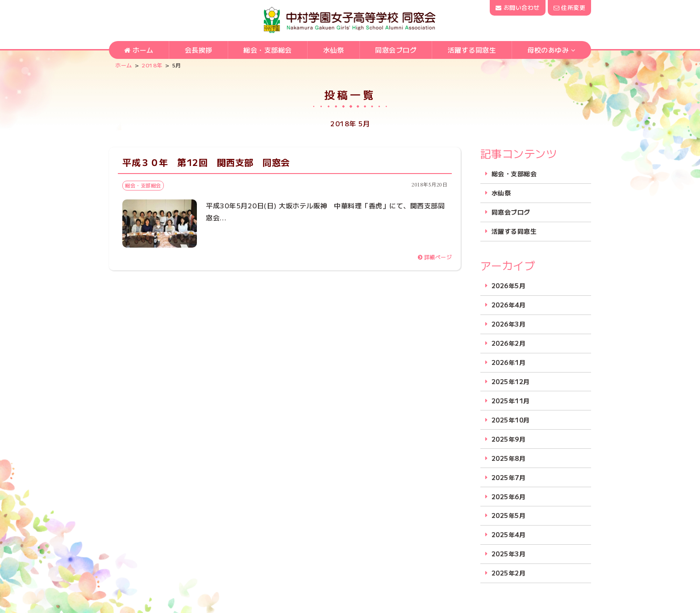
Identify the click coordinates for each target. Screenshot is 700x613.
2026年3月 (509, 324)
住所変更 (569, 7)
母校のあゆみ (548, 50)
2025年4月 (509, 535)
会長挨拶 (199, 50)
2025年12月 (511, 382)
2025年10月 (511, 420)
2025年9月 (509, 439)
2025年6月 (509, 497)
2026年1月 (509, 362)
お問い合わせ (517, 7)
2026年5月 (509, 286)
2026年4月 (509, 305)
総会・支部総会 (268, 50)
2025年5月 (509, 516)
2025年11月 (511, 401)
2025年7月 (509, 478)
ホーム (139, 50)
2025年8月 (509, 458)
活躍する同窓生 (472, 50)
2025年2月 (509, 573)
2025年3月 (509, 554)
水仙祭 (334, 50)
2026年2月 (509, 343)
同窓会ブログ (396, 50)
